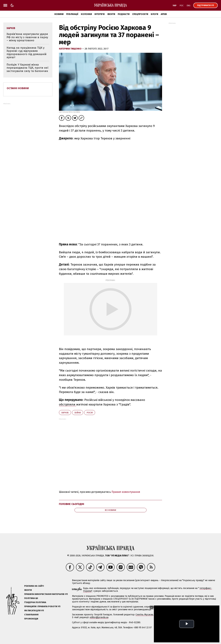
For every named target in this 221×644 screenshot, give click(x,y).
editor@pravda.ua (99, 622)
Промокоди (31, 623)
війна (78, 417)
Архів (164, 14)
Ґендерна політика (35, 607)
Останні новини (18, 88)
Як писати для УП (34, 615)
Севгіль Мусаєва (144, 619)
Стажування (31, 619)
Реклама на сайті (34, 590)
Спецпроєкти (140, 14)
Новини (59, 14)
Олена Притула (186, 619)
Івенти (111, 14)
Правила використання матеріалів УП (46, 598)
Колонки (86, 14)
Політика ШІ (31, 602)
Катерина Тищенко (70, 49)
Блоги (154, 14)
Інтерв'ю (100, 14)
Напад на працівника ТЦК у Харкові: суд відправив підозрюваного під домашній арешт (27, 53)
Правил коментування (126, 496)
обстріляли (68, 409)
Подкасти (124, 14)
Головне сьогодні (72, 508)
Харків (65, 417)
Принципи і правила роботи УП (42, 611)
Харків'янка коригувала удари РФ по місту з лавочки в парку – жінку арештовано (27, 37)
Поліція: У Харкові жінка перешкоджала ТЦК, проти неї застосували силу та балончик (27, 68)
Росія (90, 417)
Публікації (72, 14)
